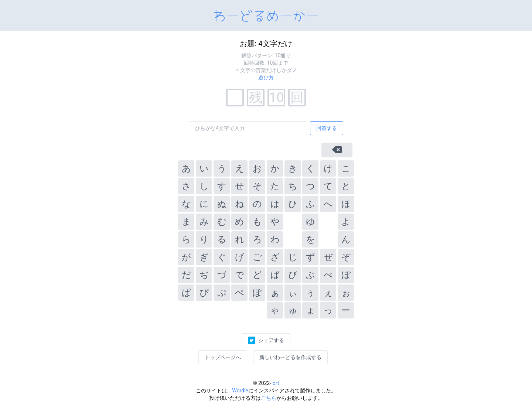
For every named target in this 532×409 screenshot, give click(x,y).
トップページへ (223, 357)
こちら (269, 398)
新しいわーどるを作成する (290, 357)
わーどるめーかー (266, 15)
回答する (327, 128)
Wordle (240, 391)
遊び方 (266, 78)
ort (276, 383)
